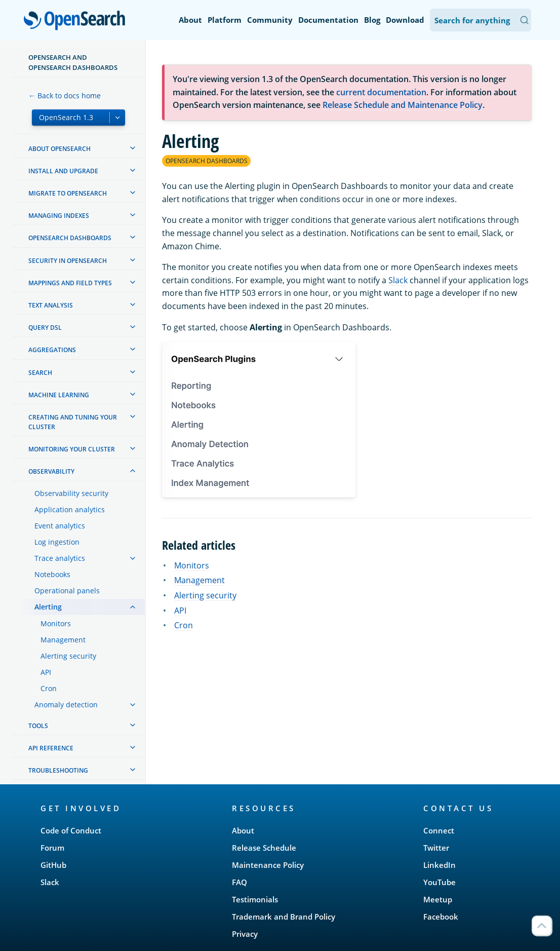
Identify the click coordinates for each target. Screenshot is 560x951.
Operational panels (67, 591)
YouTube (439, 882)
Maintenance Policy (268, 865)
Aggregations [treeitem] (52, 350)
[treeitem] (133, 148)
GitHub (53, 865)
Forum (52, 848)
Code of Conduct (71, 830)
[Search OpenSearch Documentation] (481, 20)
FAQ (239, 882)
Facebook (441, 917)
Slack (398, 280)
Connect (439, 830)
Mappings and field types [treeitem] (70, 283)
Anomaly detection (66, 705)
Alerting (48, 607)
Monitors (56, 623)
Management (63, 640)
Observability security (71, 493)
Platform (225, 20)
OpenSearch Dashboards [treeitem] (70, 238)
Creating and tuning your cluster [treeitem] (73, 422)
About (190, 20)
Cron (49, 688)
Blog (372, 20)
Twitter (436, 848)
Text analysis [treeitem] (51, 305)
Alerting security (68, 656)
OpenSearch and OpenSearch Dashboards (73, 62)
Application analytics (70, 509)
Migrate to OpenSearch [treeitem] (68, 193)
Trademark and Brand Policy (284, 917)
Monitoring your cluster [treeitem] (72, 449)
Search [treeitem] (40, 373)
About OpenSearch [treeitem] (59, 149)
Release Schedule (264, 848)
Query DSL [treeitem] (45, 328)
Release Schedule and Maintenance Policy (403, 105)
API (46, 672)
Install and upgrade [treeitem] (63, 171)
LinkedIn (439, 865)
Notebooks (52, 574)
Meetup (438, 899)
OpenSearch (77, 21)
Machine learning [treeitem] (59, 395)
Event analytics (60, 526)
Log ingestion (57, 542)
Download (405, 20)
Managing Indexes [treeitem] (59, 216)
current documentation (381, 92)
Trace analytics (60, 558)
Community (270, 20)
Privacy (245, 934)
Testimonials (255, 899)
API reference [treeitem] (51, 748)
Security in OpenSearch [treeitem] (68, 261)
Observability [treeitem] (51, 471)
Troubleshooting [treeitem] (58, 770)
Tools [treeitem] (38, 726)
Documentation (328, 20)
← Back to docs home (65, 96)
